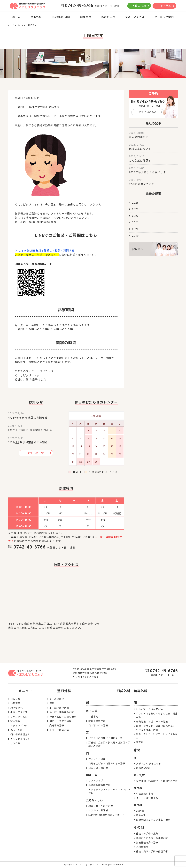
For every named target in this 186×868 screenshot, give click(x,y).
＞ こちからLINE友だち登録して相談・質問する (45, 251)
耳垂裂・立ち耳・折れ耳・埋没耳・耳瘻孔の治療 (109, 744)
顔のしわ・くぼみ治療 (101, 806)
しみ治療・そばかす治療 (150, 709)
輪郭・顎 (92, 775)
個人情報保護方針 (20, 734)
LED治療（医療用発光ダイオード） (108, 815)
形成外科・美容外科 (132, 691)
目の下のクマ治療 (98, 726)
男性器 (138, 805)
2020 (135, 229)
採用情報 (138, 249)
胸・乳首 (139, 775)
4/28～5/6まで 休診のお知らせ (28, 418)
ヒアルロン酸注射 (98, 810)
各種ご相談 (139, 6)
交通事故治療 (57, 726)
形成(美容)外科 (61, 17)
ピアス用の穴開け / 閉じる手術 (106, 738)
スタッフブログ (19, 726)
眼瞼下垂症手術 (97, 721)
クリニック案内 (164, 17)
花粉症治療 (142, 847)
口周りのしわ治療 (98, 768)
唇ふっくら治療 (97, 759)
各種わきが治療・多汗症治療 (152, 838)
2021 (135, 222)
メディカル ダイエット (149, 764)
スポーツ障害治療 (59, 730)
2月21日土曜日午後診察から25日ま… (31, 430)
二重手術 (93, 717)
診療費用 (86, 17)
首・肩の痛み (57, 699)
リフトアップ (96, 781)
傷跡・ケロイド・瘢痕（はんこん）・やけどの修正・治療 (156, 728)
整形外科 (36, 17)
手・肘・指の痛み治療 (62, 712)
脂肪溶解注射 (143, 768)
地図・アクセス (19, 712)
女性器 (138, 788)
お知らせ (15, 699)
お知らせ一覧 (36, 453)
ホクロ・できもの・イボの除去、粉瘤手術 (157, 715)
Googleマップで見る (87, 677)
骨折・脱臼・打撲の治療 (63, 717)
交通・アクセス (135, 17)
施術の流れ (108, 17)
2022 (135, 216)
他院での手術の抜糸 (147, 834)
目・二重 (92, 711)
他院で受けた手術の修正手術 (152, 852)
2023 (135, 209)
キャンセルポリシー (21, 739)
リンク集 (15, 743)
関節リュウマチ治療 (60, 721)
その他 (139, 827)
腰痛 (52, 703)
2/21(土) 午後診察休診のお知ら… (29, 442)
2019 (135, 236)
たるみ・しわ (94, 800)
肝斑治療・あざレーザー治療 (152, 722)
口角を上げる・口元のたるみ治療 (107, 764)
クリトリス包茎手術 (147, 798)
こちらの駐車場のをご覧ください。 (61, 628)
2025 (135, 203)
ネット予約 (164, 6)
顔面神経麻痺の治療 (147, 843)
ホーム (16, 17)
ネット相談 (17, 730)
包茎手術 (141, 815)
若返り (140, 742)
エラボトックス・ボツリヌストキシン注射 (109, 791)
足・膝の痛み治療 (59, 708)
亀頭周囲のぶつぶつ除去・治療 (153, 820)
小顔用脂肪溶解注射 (99, 785)
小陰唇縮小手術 (145, 794)
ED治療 (140, 811)
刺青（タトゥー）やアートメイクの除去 (157, 736)
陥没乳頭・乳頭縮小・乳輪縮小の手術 (157, 781)
